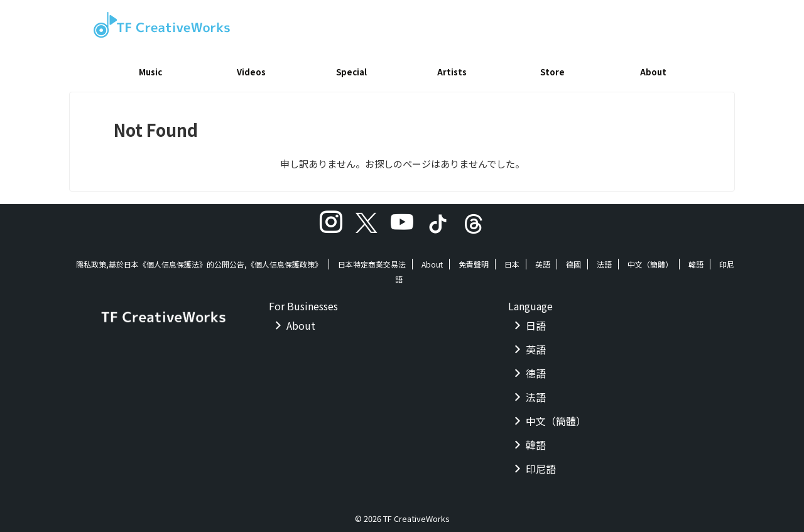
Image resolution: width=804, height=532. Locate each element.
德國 (573, 260)
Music (150, 72)
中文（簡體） (650, 260)
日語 (536, 321)
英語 (543, 260)
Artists (452, 72)
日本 (512, 260)
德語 (536, 369)
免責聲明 (474, 260)
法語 (604, 260)
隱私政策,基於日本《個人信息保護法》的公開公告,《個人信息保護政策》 (199, 260)
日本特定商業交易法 (372, 260)
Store (552, 72)
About (653, 72)
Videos (251, 72)
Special (351, 72)
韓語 (696, 260)
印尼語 (541, 464)
